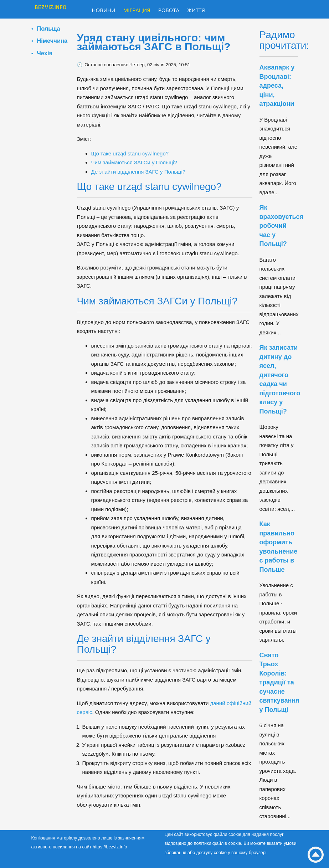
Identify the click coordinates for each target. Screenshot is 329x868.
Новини (104, 10)
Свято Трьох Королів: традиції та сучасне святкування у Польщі (279, 682)
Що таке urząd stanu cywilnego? (130, 153)
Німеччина (52, 41)
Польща (48, 29)
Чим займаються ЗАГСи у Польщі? (134, 162)
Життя (196, 10)
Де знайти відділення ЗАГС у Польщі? (138, 172)
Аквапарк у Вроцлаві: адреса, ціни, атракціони (277, 86)
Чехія (45, 53)
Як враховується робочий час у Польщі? (282, 226)
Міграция (137, 10)
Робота (169, 10)
